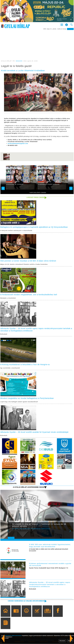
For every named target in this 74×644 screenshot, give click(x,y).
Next (71, 533)
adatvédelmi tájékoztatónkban (13, 636)
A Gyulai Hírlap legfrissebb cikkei (28, 488)
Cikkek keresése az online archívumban (26, 601)
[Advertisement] (37, 44)
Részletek (62, 641)
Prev (10, 533)
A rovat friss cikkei (35, 197)
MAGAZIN (19, 61)
